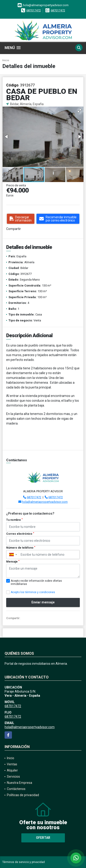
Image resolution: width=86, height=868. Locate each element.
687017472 (34, 10)
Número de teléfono (21, 548)
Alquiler (12, 770)
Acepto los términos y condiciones (33, 592)
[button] (79, 111)
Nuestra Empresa (19, 783)
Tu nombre (14, 520)
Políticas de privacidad (23, 795)
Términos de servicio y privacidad (24, 862)
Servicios (13, 777)
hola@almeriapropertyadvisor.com (45, 502)
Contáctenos (16, 789)
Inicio (6, 60)
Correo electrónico (20, 534)
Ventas (12, 764)
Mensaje (13, 562)
